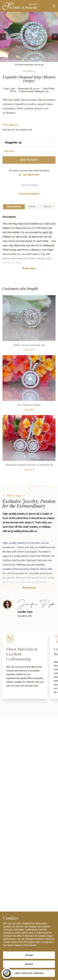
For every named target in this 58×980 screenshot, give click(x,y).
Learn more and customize (29, 973)
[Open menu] (54, 6)
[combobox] (29, 143)
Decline (29, 964)
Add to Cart (29, 160)
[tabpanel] (29, 245)
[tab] (14, 207)
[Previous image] (3, 37)
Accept (29, 955)
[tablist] (29, 207)
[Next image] (55, 37)
